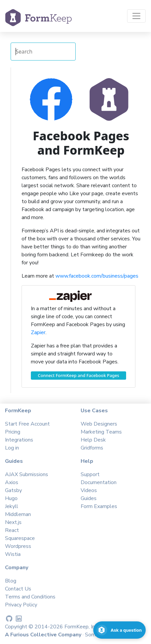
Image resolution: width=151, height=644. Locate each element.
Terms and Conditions (30, 597)
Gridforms (92, 448)
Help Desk (93, 440)
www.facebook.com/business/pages (97, 276)
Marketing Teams (101, 432)
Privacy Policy (21, 605)
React (12, 530)
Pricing (13, 432)
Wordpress (18, 546)
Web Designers (99, 424)
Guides (89, 498)
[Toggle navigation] (136, 16)
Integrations (19, 440)
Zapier (38, 332)
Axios (12, 482)
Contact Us (18, 589)
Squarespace (20, 538)
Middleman (18, 514)
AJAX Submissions (27, 474)
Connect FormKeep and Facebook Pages (78, 375)
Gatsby (13, 490)
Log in (12, 448)
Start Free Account (27, 424)
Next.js (13, 522)
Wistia (13, 554)
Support (90, 474)
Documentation (99, 482)
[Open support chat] (119, 630)
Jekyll (12, 506)
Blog (11, 581)
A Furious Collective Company (44, 635)
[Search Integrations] (43, 52)
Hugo (11, 498)
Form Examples (99, 506)
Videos (89, 490)
